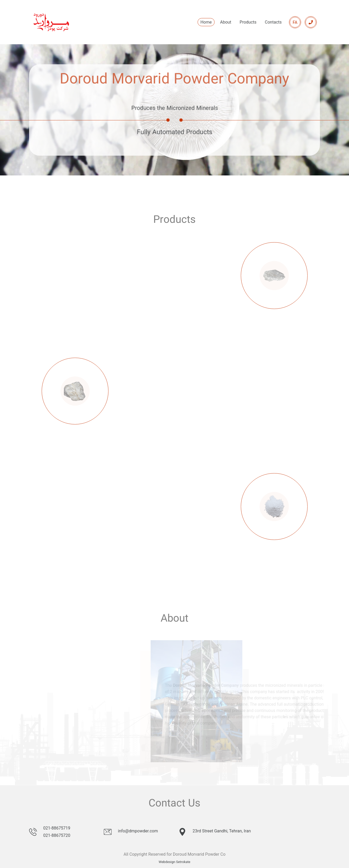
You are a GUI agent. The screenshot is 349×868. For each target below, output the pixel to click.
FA (295, 22)
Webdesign (167, 862)
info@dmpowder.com (138, 831)
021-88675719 (57, 828)
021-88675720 (57, 835)
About (226, 22)
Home (206, 22)
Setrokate (183, 862)
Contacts (273, 22)
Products (248, 22)
